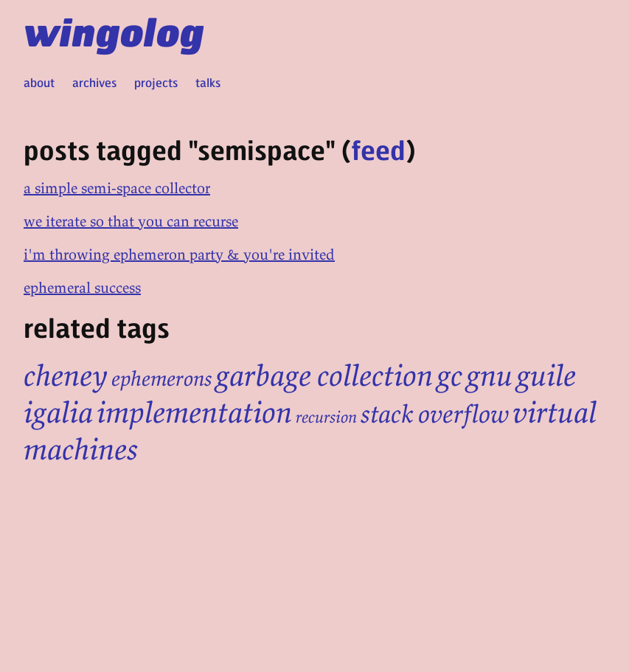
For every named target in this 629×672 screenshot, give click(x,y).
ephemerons (161, 379)
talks (208, 82)
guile (546, 375)
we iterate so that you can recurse (131, 221)
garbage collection (324, 375)
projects (156, 82)
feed (378, 149)
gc (449, 375)
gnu (489, 375)
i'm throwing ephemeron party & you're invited (179, 254)
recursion (326, 417)
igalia (58, 412)
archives (94, 82)
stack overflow (435, 414)
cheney (66, 375)
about (39, 82)
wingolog (114, 31)
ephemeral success (82, 287)
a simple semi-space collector (117, 188)
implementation (194, 412)
